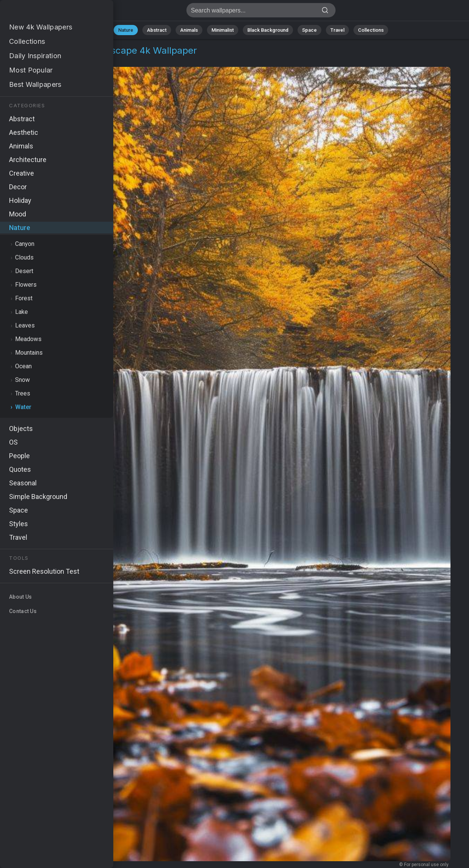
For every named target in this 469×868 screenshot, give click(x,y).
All (102, 30)
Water (56, 59)
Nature (126, 30)
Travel (337, 30)
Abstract (157, 30)
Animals (189, 30)
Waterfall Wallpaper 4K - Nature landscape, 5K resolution (45, 12)
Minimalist (223, 30)
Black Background (268, 30)
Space (309, 30)
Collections (371, 30)
